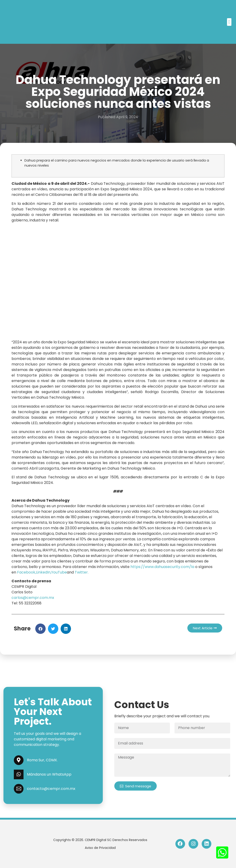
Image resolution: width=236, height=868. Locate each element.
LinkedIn (43, 572)
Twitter (81, 572)
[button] (229, 22)
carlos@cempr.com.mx (33, 598)
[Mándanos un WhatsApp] (19, 774)
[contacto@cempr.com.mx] (19, 789)
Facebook (26, 572)
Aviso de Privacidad (100, 848)
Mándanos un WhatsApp (49, 774)
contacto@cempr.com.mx (51, 789)
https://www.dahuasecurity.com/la (162, 567)
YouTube (59, 572)
